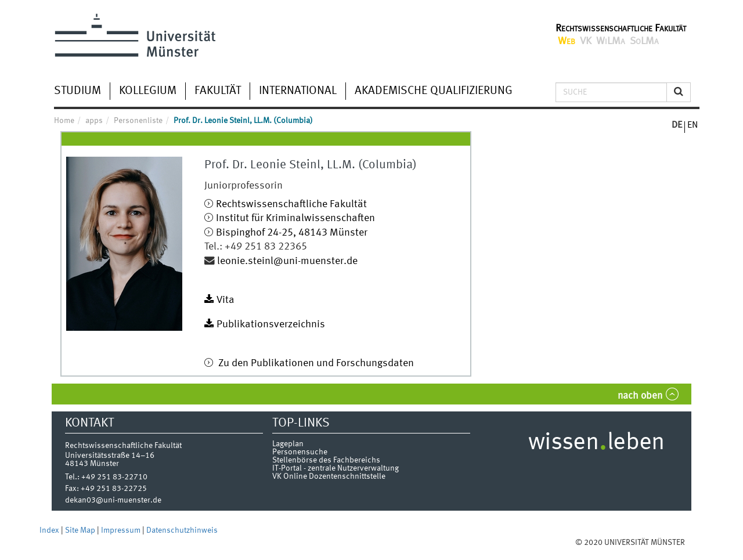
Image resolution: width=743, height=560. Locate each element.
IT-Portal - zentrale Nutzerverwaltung (336, 468)
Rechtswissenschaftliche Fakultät (621, 28)
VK (586, 41)
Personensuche (300, 452)
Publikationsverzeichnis (271, 325)
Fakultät (218, 91)
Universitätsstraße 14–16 (110, 456)
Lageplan (288, 444)
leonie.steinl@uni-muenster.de (287, 261)
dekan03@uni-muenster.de (113, 500)
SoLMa (644, 41)
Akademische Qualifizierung (434, 91)
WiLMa (611, 41)
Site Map (81, 530)
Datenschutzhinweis (182, 530)
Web (567, 41)
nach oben (640, 396)
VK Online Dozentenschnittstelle (329, 476)
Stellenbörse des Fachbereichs (326, 460)
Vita (226, 300)
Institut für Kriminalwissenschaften (295, 218)
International (298, 91)
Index (50, 530)
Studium (77, 91)
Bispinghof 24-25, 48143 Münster (292, 233)
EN (692, 125)
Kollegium (148, 91)
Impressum (122, 530)
